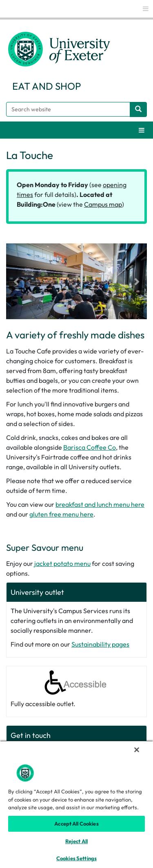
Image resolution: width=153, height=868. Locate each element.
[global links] (146, 9)
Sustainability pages (100, 644)
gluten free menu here (61, 514)
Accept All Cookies (76, 824)
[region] (76, 804)
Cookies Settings (76, 858)
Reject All (76, 841)
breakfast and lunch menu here (100, 504)
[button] (17, 281)
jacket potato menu (62, 563)
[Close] (137, 750)
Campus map (103, 204)
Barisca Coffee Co (90, 447)
